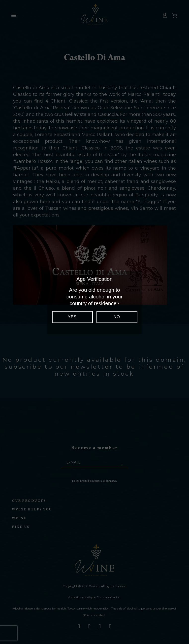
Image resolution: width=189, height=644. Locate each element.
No (117, 317)
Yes (72, 317)
